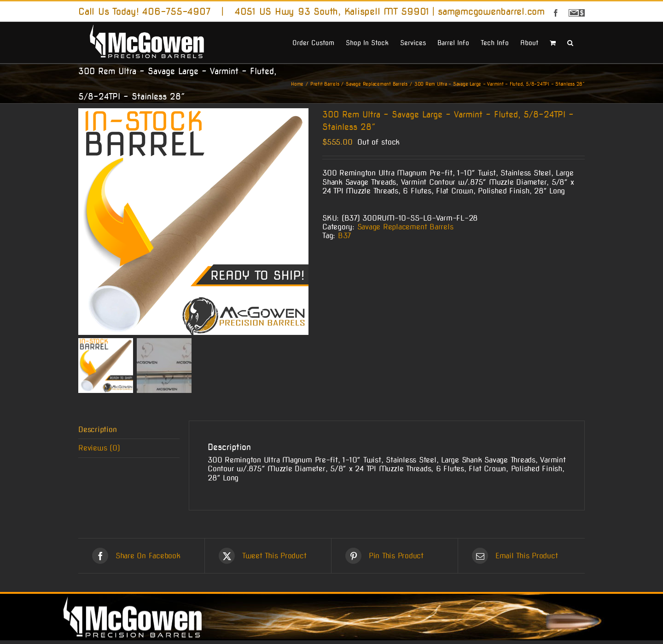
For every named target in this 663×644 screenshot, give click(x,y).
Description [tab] (97, 433)
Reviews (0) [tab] (99, 452)
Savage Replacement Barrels (405, 227)
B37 (344, 236)
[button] (570, 42)
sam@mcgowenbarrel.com (491, 12)
